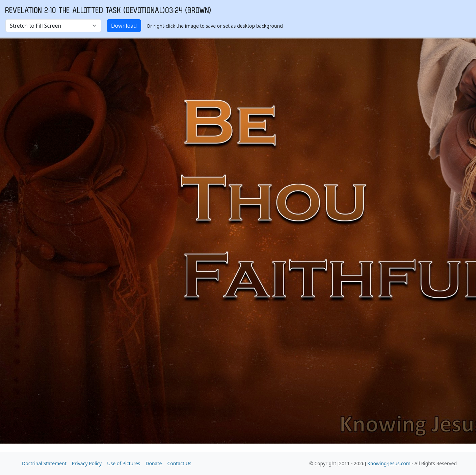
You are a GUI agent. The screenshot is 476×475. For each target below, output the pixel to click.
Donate (154, 463)
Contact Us (179, 463)
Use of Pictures (124, 463)
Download (124, 26)
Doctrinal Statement (44, 463)
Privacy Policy (87, 463)
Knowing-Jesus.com (389, 463)
